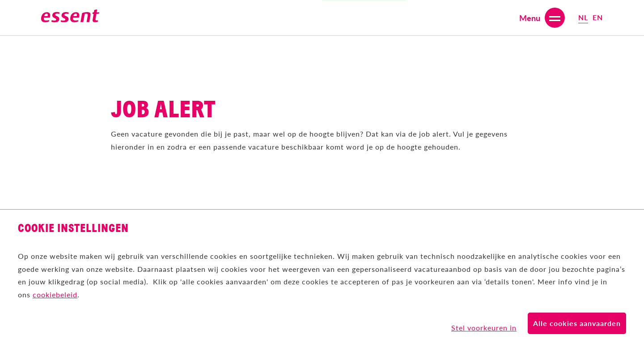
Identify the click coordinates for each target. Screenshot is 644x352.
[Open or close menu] (542, 18)
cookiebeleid (55, 294)
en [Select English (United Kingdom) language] (598, 17)
